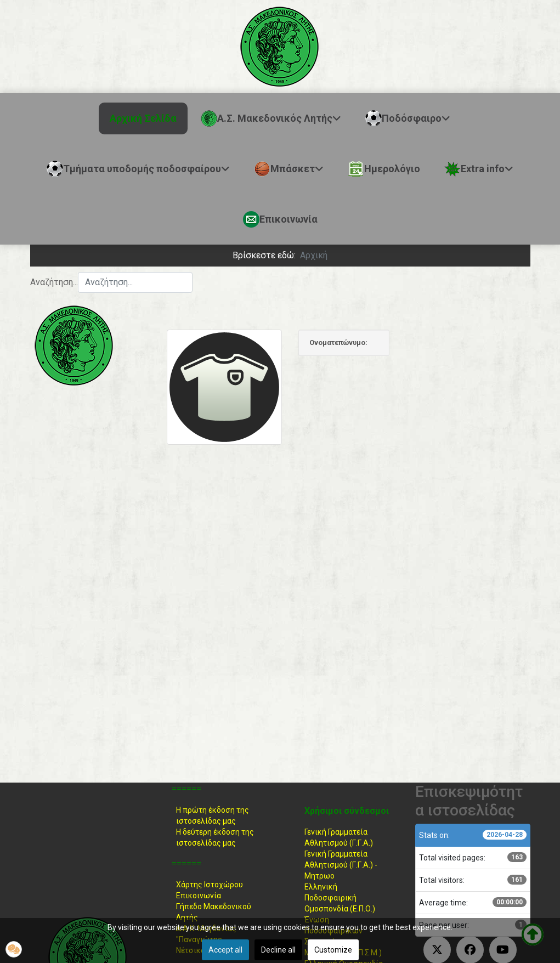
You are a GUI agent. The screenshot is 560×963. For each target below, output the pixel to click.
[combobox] (135, 282)
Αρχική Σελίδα (143, 118)
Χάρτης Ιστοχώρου (210, 885)
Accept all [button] (225, 950)
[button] (14, 949)
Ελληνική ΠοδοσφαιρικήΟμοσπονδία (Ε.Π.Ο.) (340, 898)
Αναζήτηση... (54, 282)
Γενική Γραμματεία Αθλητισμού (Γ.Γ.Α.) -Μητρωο (341, 865)
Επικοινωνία (199, 896)
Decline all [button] (278, 950)
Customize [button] (333, 950)
